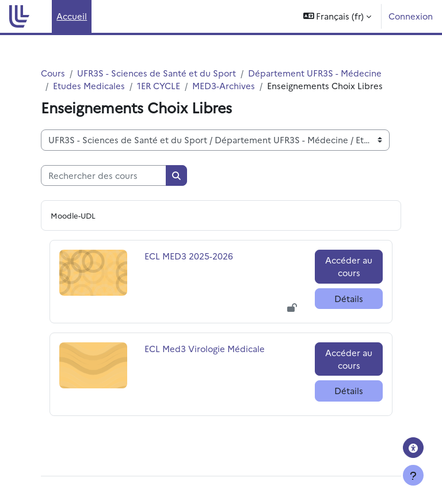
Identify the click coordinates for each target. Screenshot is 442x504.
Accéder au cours (349, 266)
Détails (349, 298)
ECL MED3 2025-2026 (189, 256)
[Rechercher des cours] (104, 175)
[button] (338, 16)
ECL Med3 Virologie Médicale (205, 348)
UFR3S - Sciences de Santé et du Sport (157, 73)
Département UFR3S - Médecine (315, 73)
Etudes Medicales (89, 85)
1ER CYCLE (159, 85)
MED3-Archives (224, 85)
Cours (53, 73)
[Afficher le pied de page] (413, 475)
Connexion (411, 16)
